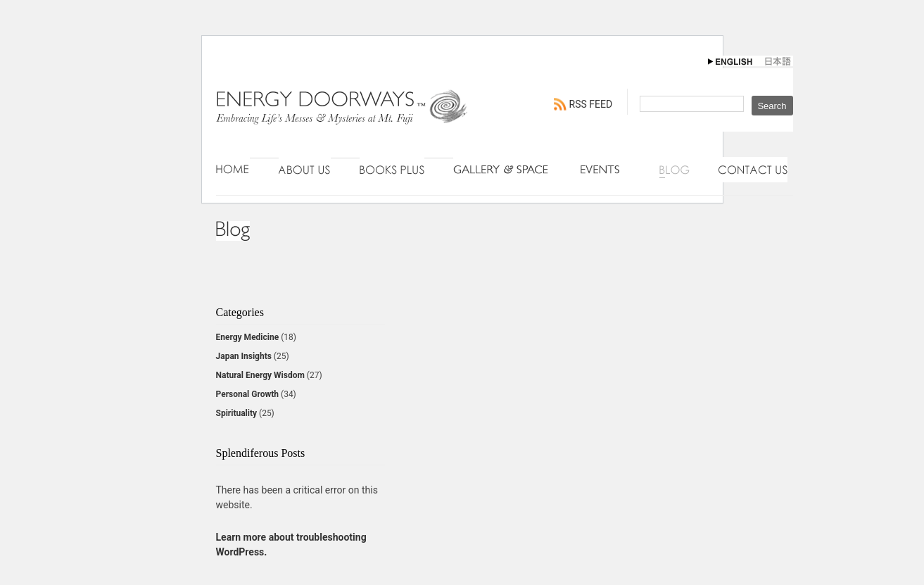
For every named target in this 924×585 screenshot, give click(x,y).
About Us (305, 170)
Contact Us (753, 170)
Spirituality (237, 413)
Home (233, 170)
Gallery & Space (502, 170)
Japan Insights (244, 356)
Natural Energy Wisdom (260, 375)
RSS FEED (591, 104)
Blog (675, 170)
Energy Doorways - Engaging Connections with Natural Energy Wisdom (343, 121)
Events (606, 170)
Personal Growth (248, 394)
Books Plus (392, 170)
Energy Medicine (248, 337)
